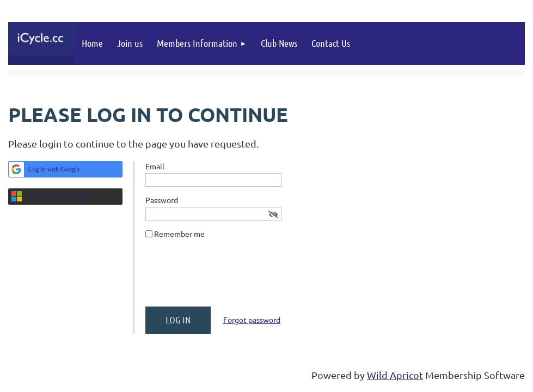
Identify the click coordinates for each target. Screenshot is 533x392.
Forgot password (252, 320)
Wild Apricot (395, 375)
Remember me (179, 234)
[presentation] (228, 277)
